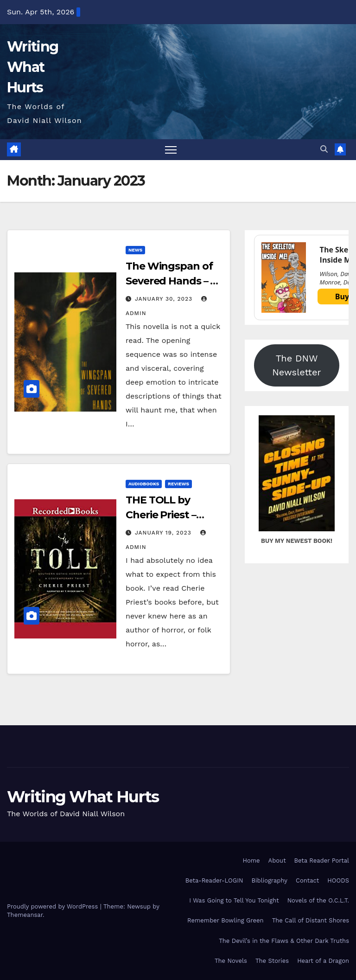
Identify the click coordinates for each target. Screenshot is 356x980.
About (277, 861)
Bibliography (270, 880)
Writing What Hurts (32, 67)
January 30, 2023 (165, 299)
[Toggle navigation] (171, 150)
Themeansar (25, 915)
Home (251, 861)
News (135, 250)
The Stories (272, 961)
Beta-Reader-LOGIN (214, 880)
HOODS (338, 880)
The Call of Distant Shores (311, 920)
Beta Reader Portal (322, 861)
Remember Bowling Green (226, 920)
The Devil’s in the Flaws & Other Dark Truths (284, 941)
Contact (307, 880)
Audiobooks (144, 484)
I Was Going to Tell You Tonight (234, 900)
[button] (324, 149)
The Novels (231, 961)
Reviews (178, 484)
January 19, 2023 (164, 533)
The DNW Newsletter (296, 365)
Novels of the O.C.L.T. (318, 900)
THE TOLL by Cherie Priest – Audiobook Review (173, 515)
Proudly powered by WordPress (54, 906)
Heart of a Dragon (323, 961)
